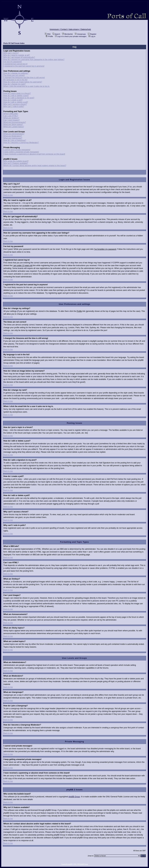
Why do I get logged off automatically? (19, 57)
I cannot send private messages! (17, 150)
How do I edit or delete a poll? (16, 102)
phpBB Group (74, 797)
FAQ (48, 34)
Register (92, 34)
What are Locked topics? (14, 127)
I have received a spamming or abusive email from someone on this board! (34, 154)
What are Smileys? (11, 118)
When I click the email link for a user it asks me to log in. (27, 86)
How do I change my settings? (16, 73)
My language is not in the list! (15, 80)
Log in (92, 36)
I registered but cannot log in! (15, 64)
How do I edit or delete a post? (16, 96)
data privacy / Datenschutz (80, 29)
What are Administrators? (14, 134)
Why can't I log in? (11, 53)
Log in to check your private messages (71, 36)
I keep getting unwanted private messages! (21, 152)
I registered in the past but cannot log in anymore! (24, 66)
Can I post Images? (12, 120)
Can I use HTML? (11, 116)
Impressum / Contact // (59, 29)
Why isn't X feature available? (16, 163)
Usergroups (80, 34)
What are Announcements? (15, 122)
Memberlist (67, 34)
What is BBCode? (11, 114)
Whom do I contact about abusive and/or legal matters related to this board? (35, 166)
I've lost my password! (13, 62)
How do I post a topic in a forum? (17, 93)
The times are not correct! (14, 75)
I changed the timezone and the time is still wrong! (24, 78)
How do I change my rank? (15, 84)
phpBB (70, 864)
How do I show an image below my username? (23, 82)
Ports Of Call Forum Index (14, 43)
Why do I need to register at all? (17, 55)
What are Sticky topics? (13, 125)
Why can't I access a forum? (15, 104)
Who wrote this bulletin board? (16, 161)
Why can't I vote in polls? (14, 106)
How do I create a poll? (13, 100)
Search (56, 34)
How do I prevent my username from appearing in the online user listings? (34, 60)
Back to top (8, 195)
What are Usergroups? (13, 138)
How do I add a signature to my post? (19, 98)
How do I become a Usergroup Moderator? (21, 143)
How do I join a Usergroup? (15, 140)
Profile (49, 36)
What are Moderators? (13, 136)
